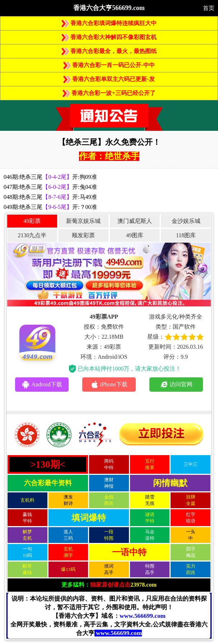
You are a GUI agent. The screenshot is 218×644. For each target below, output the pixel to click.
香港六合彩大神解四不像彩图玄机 (109, 37)
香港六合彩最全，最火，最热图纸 (109, 51)
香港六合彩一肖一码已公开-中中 (109, 65)
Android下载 (42, 385)
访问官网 (176, 385)
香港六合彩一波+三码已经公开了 (109, 93)
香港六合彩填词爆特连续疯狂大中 (109, 23)
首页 (209, 8)
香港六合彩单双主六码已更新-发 (109, 79)
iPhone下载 (109, 385)
